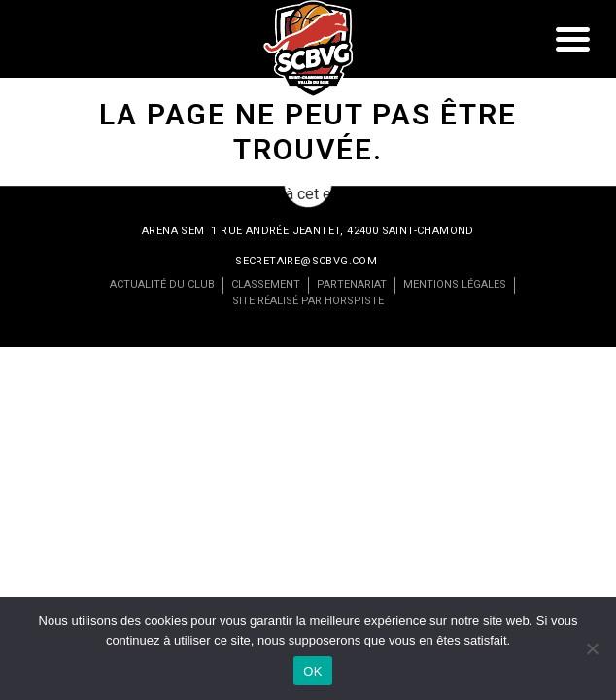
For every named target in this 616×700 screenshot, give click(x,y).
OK (312, 671)
